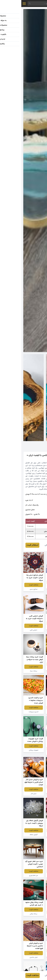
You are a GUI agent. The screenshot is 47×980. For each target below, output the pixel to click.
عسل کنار (12, 794)
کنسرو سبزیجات (12, 712)
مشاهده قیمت (35, 582)
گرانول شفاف (12, 835)
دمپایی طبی (12, 630)
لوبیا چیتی (35, 835)
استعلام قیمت (11, 545)
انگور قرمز (35, 587)
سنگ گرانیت (35, 627)
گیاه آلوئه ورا (35, 955)
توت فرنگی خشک (35, 712)
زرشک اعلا (35, 791)
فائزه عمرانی (28, 545)
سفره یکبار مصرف (35, 753)
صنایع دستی (12, 589)
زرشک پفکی (12, 914)
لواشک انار (35, 916)
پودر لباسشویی (35, 875)
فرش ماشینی (12, 957)
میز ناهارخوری (12, 875)
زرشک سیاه (12, 671)
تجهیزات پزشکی (12, 750)
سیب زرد (35, 668)
